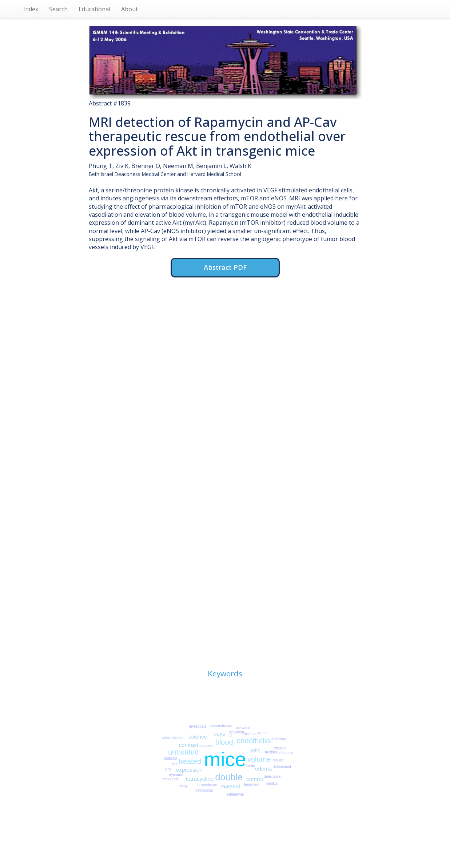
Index (31, 9)
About (130, 9)
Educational (94, 9)
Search (58, 9)
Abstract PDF (225, 267)
